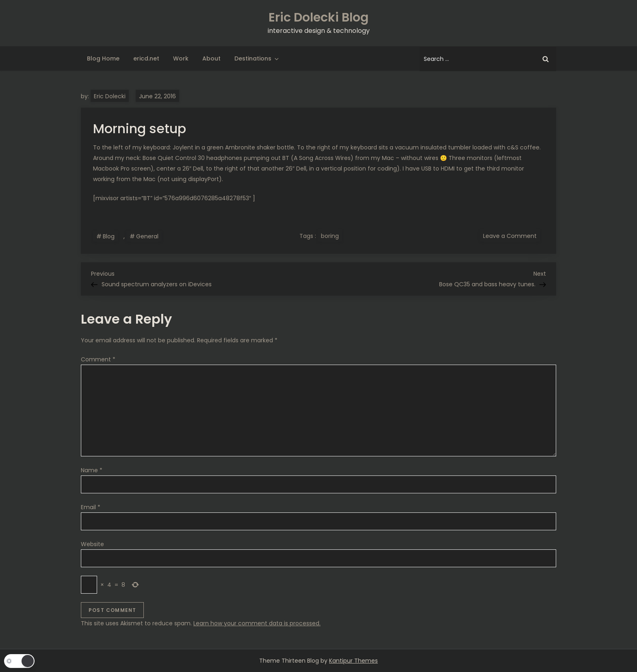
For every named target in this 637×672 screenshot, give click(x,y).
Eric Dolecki (110, 96)
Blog (109, 236)
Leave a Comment (511, 236)
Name (92, 470)
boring (330, 236)
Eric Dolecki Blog (318, 17)
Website (92, 544)
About (211, 58)
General (147, 236)
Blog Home (103, 58)
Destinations (257, 58)
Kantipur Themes (353, 661)
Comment (98, 359)
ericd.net (146, 58)
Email (91, 507)
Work (181, 58)
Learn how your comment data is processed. (257, 623)
